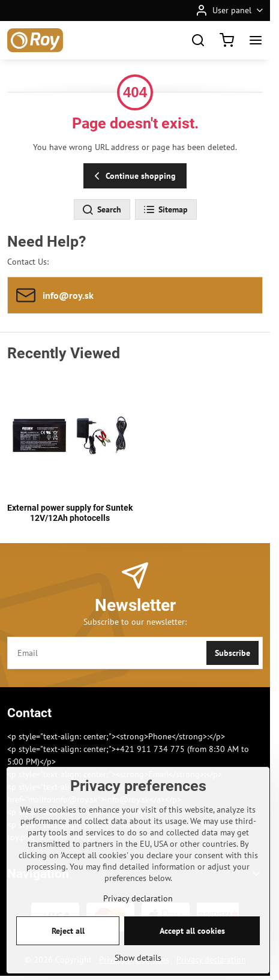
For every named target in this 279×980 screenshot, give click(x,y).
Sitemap (165, 210)
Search (101, 210)
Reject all (68, 951)
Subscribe (232, 653)
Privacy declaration (138, 918)
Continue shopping (133, 176)
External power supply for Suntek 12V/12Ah (70, 513)
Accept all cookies (192, 951)
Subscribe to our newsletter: (135, 622)
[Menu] (256, 40)
